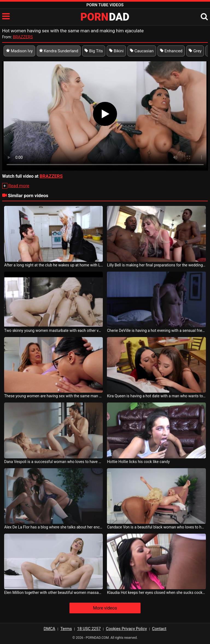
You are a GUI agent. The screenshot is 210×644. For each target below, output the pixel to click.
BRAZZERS (23, 37)
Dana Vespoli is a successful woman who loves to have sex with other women (53, 462)
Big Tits (94, 51)
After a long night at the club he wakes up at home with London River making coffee (53, 265)
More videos (105, 608)
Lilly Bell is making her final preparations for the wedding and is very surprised (156, 265)
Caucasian (142, 51)
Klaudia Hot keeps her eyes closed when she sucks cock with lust (156, 593)
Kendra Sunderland (59, 51)
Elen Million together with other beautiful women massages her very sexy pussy (53, 593)
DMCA (50, 629)
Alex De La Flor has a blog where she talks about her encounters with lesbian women (53, 527)
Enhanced (171, 51)
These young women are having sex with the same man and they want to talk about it (53, 396)
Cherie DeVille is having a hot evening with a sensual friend (156, 330)
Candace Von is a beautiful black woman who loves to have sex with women (156, 527)
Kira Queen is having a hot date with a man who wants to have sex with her (156, 396)
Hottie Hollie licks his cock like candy (138, 462)
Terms (66, 629)
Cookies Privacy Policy (126, 629)
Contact (159, 629)
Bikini (116, 51)
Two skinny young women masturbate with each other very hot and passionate (53, 330)
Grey (195, 51)
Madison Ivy (19, 51)
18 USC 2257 (89, 629)
